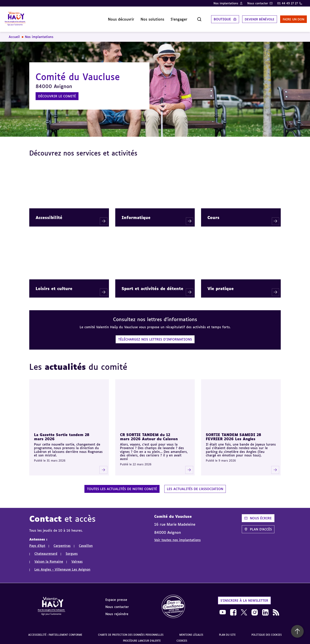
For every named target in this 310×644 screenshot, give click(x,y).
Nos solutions (143, 18)
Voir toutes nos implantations (177, 537)
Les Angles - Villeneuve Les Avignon (62, 566)
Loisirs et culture (54, 285)
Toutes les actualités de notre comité (122, 486)
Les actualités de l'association (195, 486)
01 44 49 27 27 (287, 3)
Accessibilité (49, 214)
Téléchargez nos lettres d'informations (155, 336)
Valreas (77, 558)
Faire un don (288, 18)
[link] (173, 604)
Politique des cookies (267, 632)
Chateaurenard (46, 550)
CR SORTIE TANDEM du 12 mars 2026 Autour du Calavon (149, 434)
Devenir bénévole (252, 18)
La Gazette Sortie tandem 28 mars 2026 (62, 434)
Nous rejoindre (117, 611)
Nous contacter (258, 3)
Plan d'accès (258, 526)
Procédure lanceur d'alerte (142, 638)
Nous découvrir (112, 18)
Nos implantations (226, 3)
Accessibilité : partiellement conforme (55, 632)
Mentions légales (191, 632)
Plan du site (227, 632)
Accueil (14, 34)
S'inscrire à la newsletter (244, 597)
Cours (213, 214)
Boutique (213, 18)
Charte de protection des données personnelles (131, 632)
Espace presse (116, 597)
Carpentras (62, 543)
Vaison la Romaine (49, 558)
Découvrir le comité (57, 93)
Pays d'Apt (37, 543)
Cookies (182, 638)
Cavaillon (86, 543)
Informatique (136, 214)
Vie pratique (221, 285)
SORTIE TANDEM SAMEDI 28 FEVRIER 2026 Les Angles (233, 434)
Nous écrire (258, 515)
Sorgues (72, 550)
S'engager (170, 18)
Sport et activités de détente (152, 285)
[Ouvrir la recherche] (190, 18)
